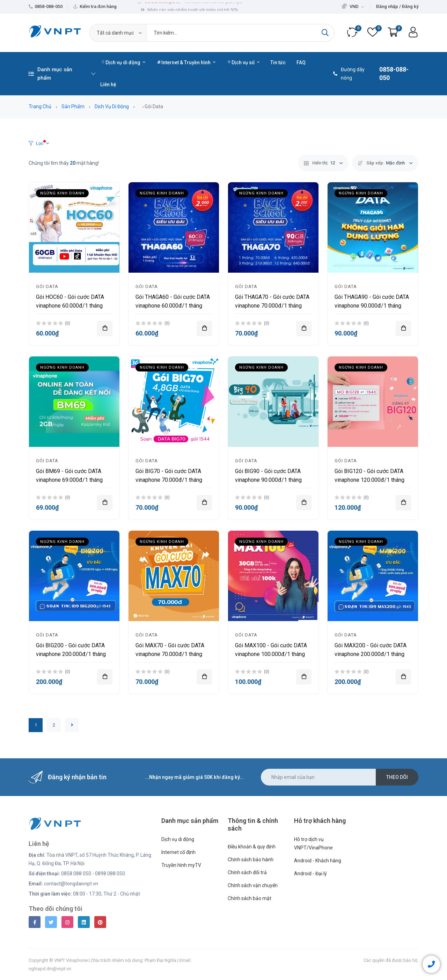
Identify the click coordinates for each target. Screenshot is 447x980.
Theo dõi (397, 777)
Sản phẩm (73, 106)
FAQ (301, 62)
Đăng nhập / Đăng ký (397, 6)
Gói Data (47, 286)
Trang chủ (40, 106)
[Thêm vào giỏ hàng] (105, 329)
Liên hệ (108, 84)
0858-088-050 (49, 6)
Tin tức (278, 62)
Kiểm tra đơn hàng (98, 6)
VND (353, 6)
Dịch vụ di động (123, 62)
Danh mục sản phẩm (62, 74)
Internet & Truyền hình (186, 62)
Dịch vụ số (244, 62)
